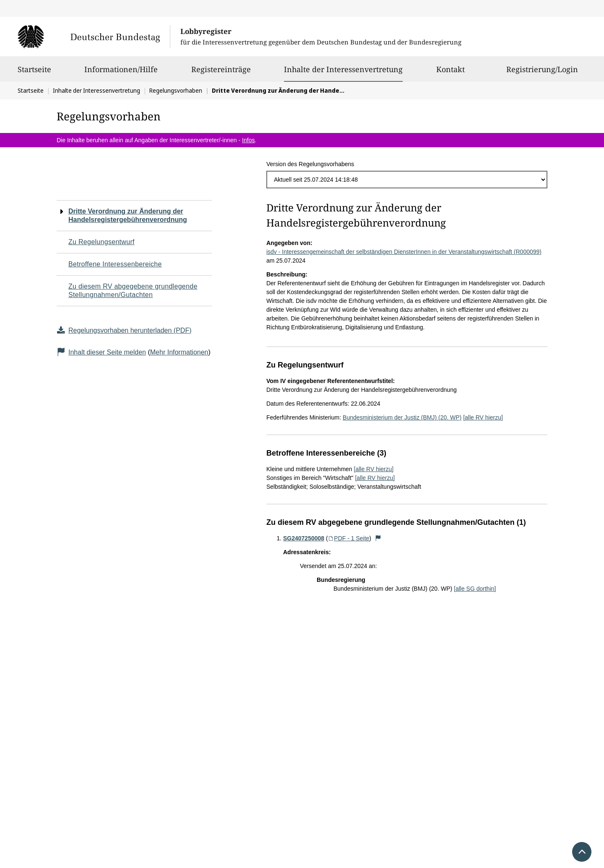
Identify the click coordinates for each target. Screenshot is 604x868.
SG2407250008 (304, 538)
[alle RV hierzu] (483, 417)
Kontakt (450, 73)
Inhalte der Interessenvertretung (343, 69)
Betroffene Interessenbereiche (115, 264)
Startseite (34, 73)
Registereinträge (221, 73)
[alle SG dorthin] (475, 589)
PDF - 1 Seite (349, 538)
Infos (248, 140)
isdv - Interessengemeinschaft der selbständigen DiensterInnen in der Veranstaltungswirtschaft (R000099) (404, 252)
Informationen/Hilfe (121, 73)
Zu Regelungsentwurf (102, 242)
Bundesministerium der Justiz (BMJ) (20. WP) (402, 417)
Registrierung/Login (542, 73)
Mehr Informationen (179, 352)
